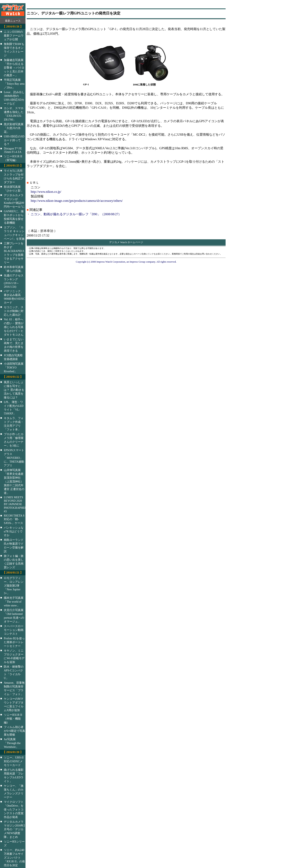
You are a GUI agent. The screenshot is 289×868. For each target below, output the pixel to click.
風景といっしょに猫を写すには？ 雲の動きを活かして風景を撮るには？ (14, 390)
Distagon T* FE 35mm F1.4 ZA (13, 150)
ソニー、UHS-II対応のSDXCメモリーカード (14, 761)
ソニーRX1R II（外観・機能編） (13, 719)
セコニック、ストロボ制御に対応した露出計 (14, 311)
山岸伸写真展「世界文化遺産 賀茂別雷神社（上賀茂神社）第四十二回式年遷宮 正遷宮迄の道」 (14, 481)
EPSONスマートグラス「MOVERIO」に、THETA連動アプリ (14, 458)
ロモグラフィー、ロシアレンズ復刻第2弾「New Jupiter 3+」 (14, 586)
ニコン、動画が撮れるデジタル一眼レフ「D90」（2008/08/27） (76, 214)
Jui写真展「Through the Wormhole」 (12, 743)
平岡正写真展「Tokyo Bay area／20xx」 (14, 84)
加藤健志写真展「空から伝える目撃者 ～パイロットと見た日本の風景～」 (14, 68)
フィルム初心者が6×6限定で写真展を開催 (14, 731)
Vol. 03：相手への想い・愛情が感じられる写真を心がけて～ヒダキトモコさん (14, 327)
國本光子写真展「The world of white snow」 (14, 602)
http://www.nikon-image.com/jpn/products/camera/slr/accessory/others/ (77, 201)
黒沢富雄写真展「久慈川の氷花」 (14, 128)
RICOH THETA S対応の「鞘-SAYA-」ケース (14, 519)
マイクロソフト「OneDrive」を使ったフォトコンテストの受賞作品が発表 (14, 809)
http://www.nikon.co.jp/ (46, 192)
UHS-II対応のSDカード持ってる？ (14, 140)
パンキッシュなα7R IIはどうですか (14, 531)
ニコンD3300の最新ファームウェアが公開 (14, 36)
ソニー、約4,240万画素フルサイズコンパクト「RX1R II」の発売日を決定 (14, 858)
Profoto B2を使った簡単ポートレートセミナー (14, 642)
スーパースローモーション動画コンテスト (14, 630)
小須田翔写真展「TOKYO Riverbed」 (14, 368)
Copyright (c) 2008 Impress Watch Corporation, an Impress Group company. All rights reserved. (126, 262)
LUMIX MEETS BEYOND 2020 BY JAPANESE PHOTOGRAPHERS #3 (17, 504)
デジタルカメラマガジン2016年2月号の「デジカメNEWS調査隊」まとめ (14, 829)
